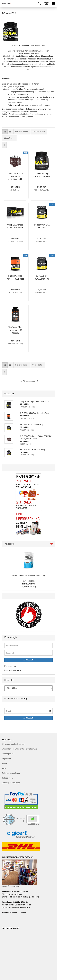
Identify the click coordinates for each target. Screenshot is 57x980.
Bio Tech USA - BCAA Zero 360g (42, 277)
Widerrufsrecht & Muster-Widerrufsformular (19, 749)
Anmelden (29, 660)
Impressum (7, 759)
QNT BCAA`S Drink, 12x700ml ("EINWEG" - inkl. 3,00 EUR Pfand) (15, 177)
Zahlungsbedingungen (11, 783)
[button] (5, 132)
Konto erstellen (10, 666)
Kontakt (5, 763)
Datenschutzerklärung (11, 773)
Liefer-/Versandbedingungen (14, 744)
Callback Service (9, 778)
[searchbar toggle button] (39, 4)
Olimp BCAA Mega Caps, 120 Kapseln (15, 226)
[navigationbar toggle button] (53, 4)
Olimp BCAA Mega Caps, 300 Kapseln (42, 175)
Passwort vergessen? (13, 670)
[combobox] (22, 132)
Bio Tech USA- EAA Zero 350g (42, 226)
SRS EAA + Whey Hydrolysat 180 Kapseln (15, 330)
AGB (4, 768)
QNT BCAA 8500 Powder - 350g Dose (15, 277)
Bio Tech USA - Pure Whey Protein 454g (29, 575)
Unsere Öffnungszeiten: (11, 886)
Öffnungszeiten (8, 754)
